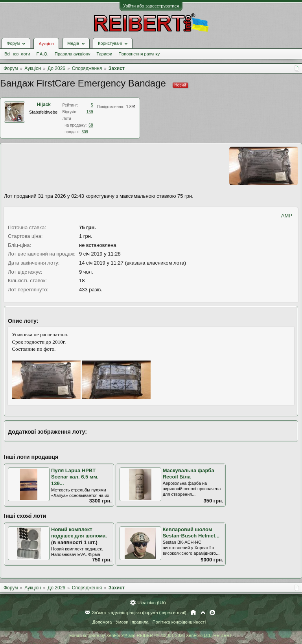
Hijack (44, 105)
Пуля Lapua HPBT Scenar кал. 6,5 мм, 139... (75, 477)
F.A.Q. (42, 54)
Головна (193, 613)
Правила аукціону (72, 54)
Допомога (102, 622)
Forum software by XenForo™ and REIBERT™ (151, 635)
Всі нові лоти (17, 54)
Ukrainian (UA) (151, 603)
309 (85, 132)
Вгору (203, 613)
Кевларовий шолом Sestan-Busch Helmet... (191, 533)
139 (90, 112)
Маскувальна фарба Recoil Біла (189, 474)
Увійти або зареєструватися (151, 6)
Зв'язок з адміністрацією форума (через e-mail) (139, 613)
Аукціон (46, 44)
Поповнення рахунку (139, 54)
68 (91, 125)
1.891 (131, 107)
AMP (287, 216)
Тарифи (105, 54)
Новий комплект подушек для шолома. (79, 533)
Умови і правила (132, 622)
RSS (212, 613)
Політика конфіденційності (179, 622)
